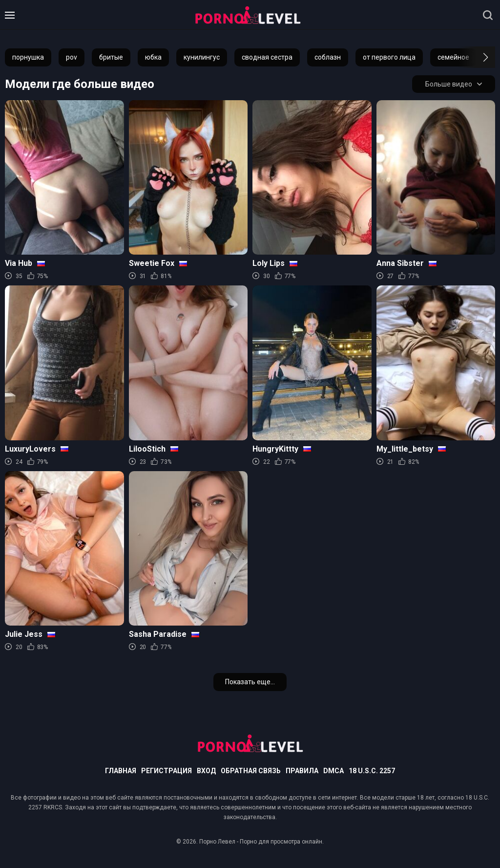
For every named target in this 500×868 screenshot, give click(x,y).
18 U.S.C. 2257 (372, 771)
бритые (111, 57)
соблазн (328, 57)
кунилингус (202, 57)
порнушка (28, 57)
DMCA (333, 771)
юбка (153, 57)
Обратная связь (251, 771)
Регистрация (167, 771)
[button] (477, 57)
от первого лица (389, 57)
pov (72, 57)
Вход (206, 771)
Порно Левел (217, 842)
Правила (302, 771)
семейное (453, 57)
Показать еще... (250, 682)
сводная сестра (267, 57)
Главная (121, 771)
